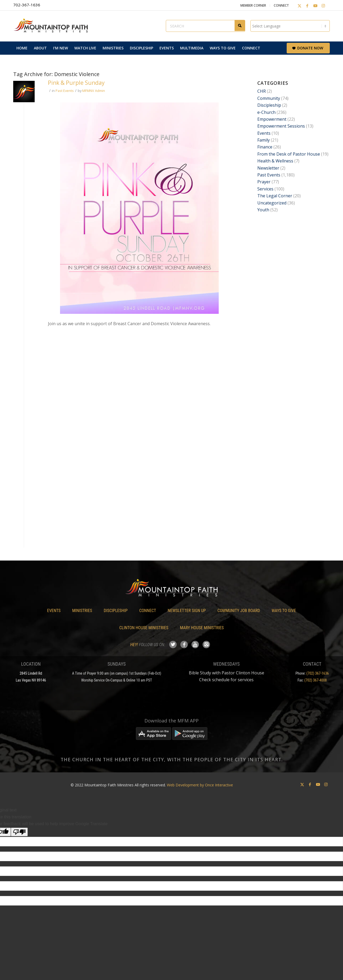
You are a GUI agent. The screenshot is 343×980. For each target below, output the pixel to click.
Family (264, 140)
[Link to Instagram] (323, 6)
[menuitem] (22, 48)
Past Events (65, 91)
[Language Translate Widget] (290, 26)
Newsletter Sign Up (187, 611)
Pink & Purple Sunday (76, 83)
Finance (265, 147)
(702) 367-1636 (318, 673)
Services (265, 189)
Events (264, 133)
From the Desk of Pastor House (289, 154)
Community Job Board (239, 611)
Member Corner (253, 5)
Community (269, 98)
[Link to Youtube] (315, 6)
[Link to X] (299, 6)
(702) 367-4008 (316, 680)
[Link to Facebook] (307, 6)
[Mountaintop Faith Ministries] (53, 26)
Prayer (264, 182)
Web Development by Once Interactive (200, 785)
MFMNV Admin (94, 91)
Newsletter (268, 168)
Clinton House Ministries (144, 628)
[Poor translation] (19, 832)
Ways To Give (284, 611)
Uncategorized (272, 203)
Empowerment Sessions (281, 126)
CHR (262, 91)
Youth (263, 210)
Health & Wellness (275, 161)
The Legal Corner (275, 196)
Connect (281, 5)
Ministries (82, 611)
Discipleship (269, 105)
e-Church (266, 112)
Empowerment (272, 119)
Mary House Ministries (202, 628)
